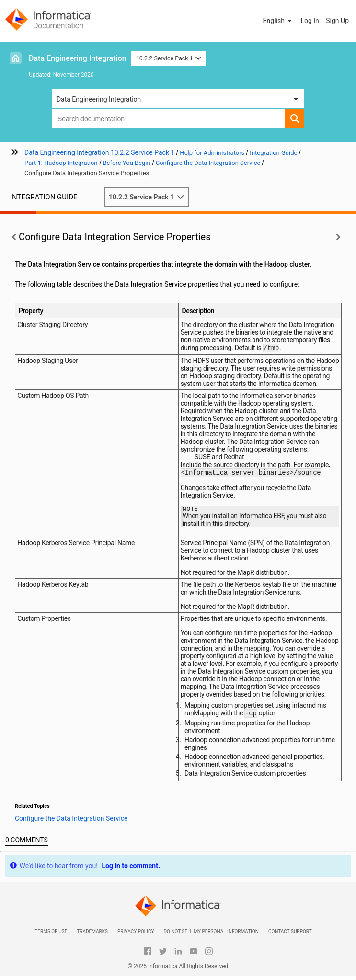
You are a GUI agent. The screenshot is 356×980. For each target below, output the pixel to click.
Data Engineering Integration (78, 58)
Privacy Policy (136, 936)
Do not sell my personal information (211, 936)
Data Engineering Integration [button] (99, 99)
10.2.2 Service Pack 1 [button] (169, 58)
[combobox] (168, 118)
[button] (278, 21)
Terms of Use (51, 936)
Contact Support (290, 936)
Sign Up (337, 21)
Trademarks (92, 936)
